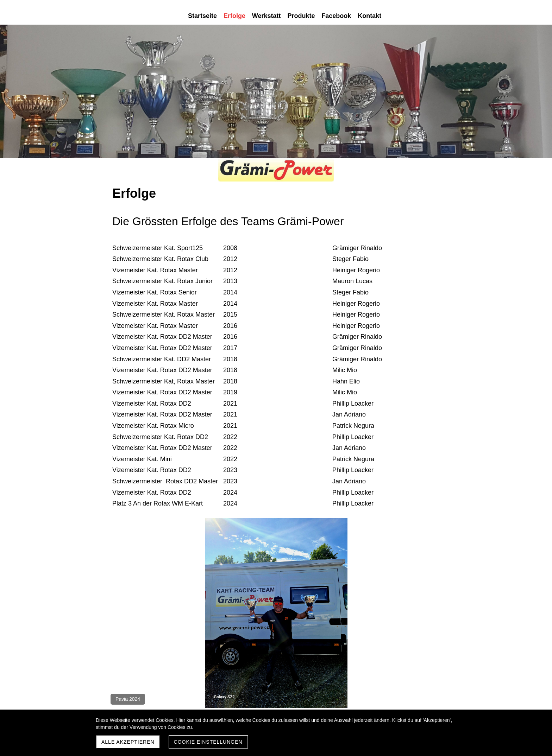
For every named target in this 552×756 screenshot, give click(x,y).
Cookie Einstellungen (208, 742)
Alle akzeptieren (128, 742)
